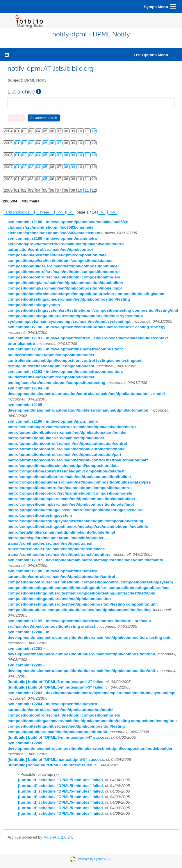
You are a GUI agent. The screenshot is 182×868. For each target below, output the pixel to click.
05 (46, 143)
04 (39, 143)
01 (18, 143)
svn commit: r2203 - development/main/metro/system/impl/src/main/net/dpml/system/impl (91, 693)
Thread (45, 212)
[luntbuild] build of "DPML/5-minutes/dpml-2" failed (56, 682)
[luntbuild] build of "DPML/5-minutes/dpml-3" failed (56, 687)
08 (66, 155)
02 (25, 143)
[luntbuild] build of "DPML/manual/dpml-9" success (56, 759)
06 (53, 143)
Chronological (19, 212)
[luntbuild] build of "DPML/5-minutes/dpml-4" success (58, 737)
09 (73, 155)
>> (113, 212)
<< (60, 212)
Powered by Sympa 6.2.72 (95, 859)
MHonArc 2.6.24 (58, 837)
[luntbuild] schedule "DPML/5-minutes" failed (50, 765)
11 (87, 155)
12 (94, 131)
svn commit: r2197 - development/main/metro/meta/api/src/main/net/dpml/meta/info (85, 560)
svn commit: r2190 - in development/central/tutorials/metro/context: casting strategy (86, 327)
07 (59, 143)
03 (32, 143)
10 (80, 155)
